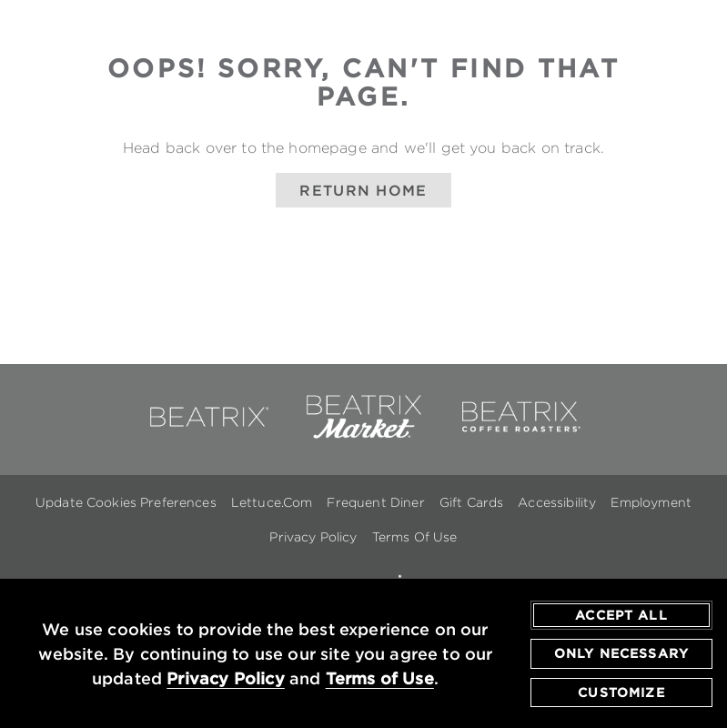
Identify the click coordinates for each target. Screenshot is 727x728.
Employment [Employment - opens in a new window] (651, 502)
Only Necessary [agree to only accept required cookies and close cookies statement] (621, 654)
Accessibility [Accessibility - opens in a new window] (557, 502)
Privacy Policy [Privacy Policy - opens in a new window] (313, 537)
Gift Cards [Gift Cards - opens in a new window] (472, 502)
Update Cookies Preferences (126, 502)
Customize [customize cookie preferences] (621, 693)
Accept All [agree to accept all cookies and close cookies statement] (621, 615)
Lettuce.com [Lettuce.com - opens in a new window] (272, 502)
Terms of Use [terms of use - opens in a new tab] (380, 679)
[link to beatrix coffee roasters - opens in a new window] (520, 435)
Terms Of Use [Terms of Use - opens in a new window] (415, 537)
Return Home (363, 190)
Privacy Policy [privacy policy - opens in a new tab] (226, 679)
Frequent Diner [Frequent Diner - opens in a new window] (375, 502)
